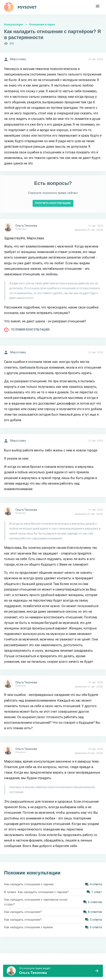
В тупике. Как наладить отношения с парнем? (36, 892)
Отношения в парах (42, 24)
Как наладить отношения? (23, 912)
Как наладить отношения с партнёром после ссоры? (36, 902)
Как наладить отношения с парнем (29, 884)
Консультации (14, 24)
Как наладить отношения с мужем (28, 927)
